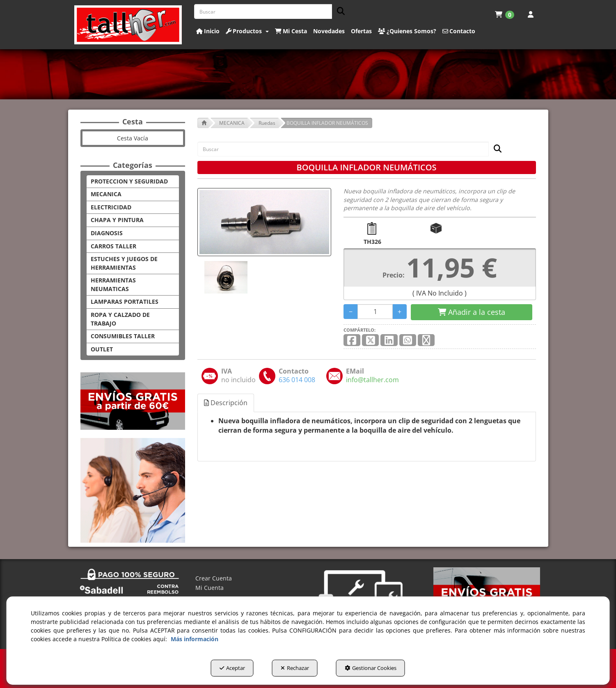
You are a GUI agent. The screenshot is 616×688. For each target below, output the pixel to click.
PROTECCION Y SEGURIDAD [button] (129, 181)
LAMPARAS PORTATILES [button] (125, 302)
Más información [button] (195, 639)
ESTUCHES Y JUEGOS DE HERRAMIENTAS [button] (124, 263)
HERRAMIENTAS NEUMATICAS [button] (113, 284)
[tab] (226, 403)
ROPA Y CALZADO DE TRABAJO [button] (120, 319)
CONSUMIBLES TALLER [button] (123, 336)
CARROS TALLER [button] (113, 246)
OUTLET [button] (102, 349)
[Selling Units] (375, 312)
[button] (128, 25)
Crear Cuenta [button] (214, 578)
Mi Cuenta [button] (210, 588)
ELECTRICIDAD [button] (111, 207)
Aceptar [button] (232, 668)
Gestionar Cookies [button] (371, 668)
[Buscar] (338, 12)
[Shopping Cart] (471, 312)
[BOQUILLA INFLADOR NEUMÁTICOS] (264, 222)
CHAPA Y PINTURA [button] (117, 220)
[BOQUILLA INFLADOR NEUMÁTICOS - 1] (225, 277)
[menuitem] (505, 14)
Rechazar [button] (295, 668)
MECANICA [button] (106, 194)
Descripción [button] (226, 403)
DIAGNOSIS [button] (107, 233)
